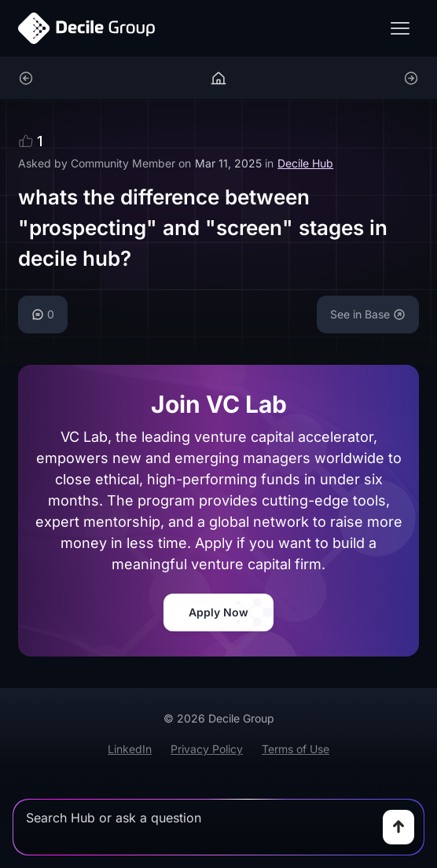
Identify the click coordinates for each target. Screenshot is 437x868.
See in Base (368, 314)
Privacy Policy (207, 749)
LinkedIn (130, 749)
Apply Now (218, 612)
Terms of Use (296, 749)
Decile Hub (305, 163)
